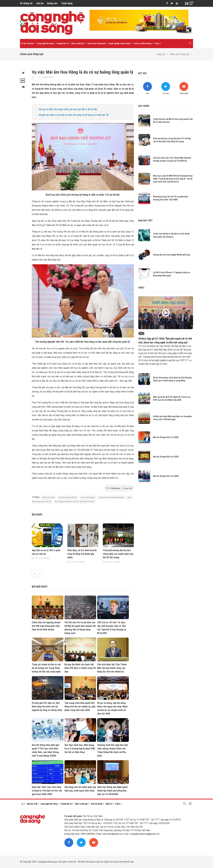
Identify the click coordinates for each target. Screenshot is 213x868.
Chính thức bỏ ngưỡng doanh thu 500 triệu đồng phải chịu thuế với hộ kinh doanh (46, 626)
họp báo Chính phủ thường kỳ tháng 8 (111, 497)
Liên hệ (40, 3)
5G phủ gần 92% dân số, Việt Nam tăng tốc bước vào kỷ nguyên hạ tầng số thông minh (47, 707)
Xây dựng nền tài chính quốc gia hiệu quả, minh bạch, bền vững (80, 789)
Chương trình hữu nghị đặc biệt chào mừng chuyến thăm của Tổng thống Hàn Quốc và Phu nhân (113, 750)
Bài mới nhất (40, 587)
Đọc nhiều (144, 106)
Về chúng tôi (26, 3)
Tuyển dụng (67, 3)
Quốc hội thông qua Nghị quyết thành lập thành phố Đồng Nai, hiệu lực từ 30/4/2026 (112, 791)
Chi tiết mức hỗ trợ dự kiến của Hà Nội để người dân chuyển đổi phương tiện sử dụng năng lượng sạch (80, 628)
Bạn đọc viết (145, 221)
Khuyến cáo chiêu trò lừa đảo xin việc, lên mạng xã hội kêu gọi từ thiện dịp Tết (74, 115)
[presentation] (34, 573)
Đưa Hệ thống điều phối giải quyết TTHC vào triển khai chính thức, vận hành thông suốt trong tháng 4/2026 (45, 750)
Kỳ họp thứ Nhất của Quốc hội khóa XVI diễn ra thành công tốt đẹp (80, 668)
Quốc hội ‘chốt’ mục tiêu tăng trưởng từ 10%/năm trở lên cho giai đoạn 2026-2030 (47, 791)
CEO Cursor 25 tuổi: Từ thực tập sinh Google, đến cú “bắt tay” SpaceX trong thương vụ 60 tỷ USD (112, 628)
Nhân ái (109, 804)
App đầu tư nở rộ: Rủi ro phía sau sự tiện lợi (46, 552)
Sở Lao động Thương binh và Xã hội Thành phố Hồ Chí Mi (74, 502)
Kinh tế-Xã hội (97, 804)
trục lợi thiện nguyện (88, 497)
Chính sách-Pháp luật (96, 43)
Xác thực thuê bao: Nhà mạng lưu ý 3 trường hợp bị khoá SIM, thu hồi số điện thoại (80, 749)
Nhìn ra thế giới (78, 43)
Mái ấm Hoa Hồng (48, 497)
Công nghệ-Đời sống (45, 43)
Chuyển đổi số (62, 43)
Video (157, 43)
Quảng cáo (52, 3)
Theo (119, 488)
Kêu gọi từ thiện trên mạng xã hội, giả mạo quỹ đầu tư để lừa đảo (68, 109)
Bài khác (37, 514)
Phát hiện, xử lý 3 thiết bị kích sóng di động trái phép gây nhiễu (82, 554)
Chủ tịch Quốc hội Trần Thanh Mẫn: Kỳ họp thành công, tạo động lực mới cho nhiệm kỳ (112, 668)
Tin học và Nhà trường (142, 43)
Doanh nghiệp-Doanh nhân (119, 43)
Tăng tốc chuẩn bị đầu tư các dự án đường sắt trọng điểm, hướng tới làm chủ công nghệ (46, 668)
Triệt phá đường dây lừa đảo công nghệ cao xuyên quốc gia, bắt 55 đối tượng (118, 554)
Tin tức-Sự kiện (27, 43)
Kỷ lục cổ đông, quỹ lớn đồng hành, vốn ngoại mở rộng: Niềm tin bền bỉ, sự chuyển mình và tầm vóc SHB (112, 708)
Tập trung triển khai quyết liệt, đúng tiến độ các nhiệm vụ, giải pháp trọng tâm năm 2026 (80, 707)
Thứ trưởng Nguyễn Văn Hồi (68, 497)
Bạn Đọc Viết (32, 804)
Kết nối (142, 73)
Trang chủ (161, 54)
